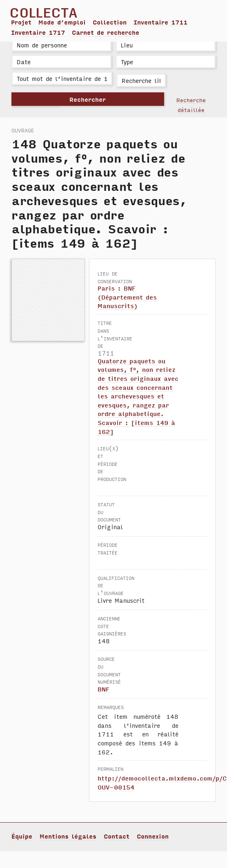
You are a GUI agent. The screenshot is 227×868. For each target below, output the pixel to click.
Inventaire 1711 (160, 22)
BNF (103, 689)
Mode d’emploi (62, 22)
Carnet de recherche (106, 32)
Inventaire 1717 (38, 32)
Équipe (22, 836)
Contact (117, 836)
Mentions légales (68, 836)
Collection (110, 22)
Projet (21, 22)
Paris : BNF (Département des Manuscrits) (127, 297)
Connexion (153, 836)
